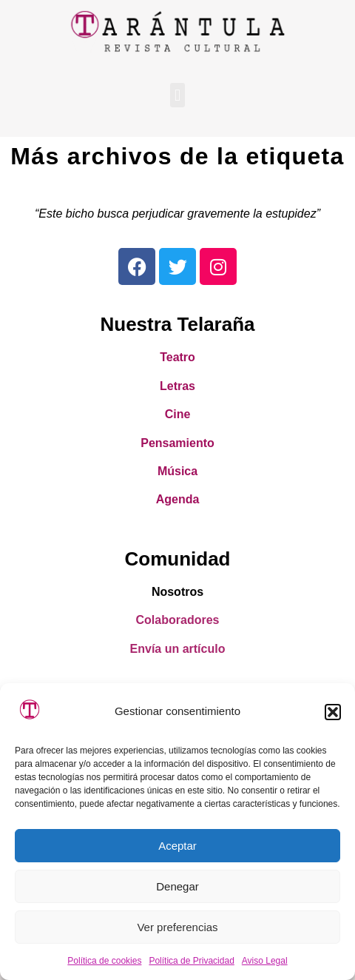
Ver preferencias (177, 927)
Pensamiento (177, 443)
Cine (178, 414)
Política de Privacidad (191, 961)
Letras (177, 386)
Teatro (177, 357)
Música (177, 471)
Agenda (178, 499)
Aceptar (177, 846)
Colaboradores (178, 620)
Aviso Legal (265, 961)
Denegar (177, 886)
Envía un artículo (178, 649)
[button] (333, 712)
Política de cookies (104, 961)
